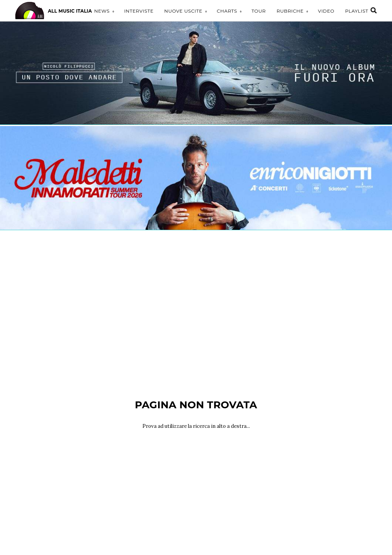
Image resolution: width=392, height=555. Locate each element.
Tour (259, 11)
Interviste (139, 11)
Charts (227, 11)
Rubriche (290, 11)
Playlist (357, 11)
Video (326, 11)
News (102, 11)
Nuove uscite (183, 11)
